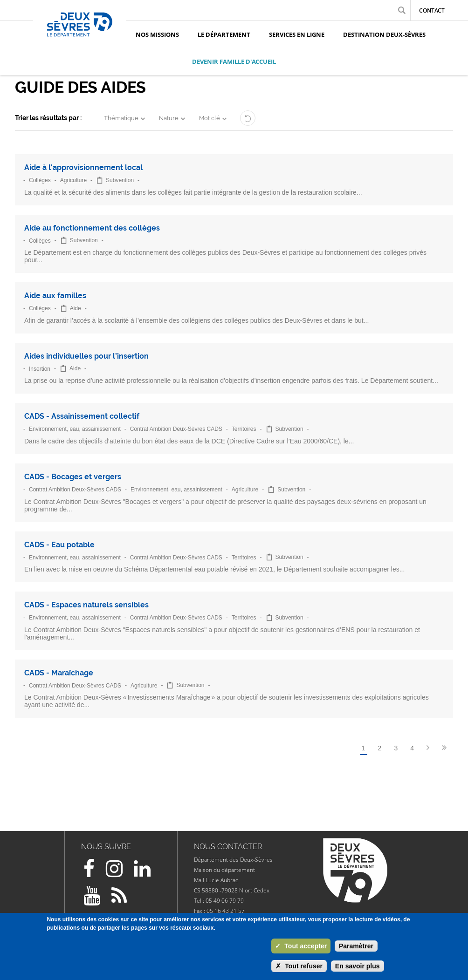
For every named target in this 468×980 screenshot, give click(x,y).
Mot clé (210, 118)
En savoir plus (358, 966)
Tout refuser (299, 966)
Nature (169, 118)
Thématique (121, 118)
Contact (432, 10)
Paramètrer (356, 946)
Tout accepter (301, 946)
